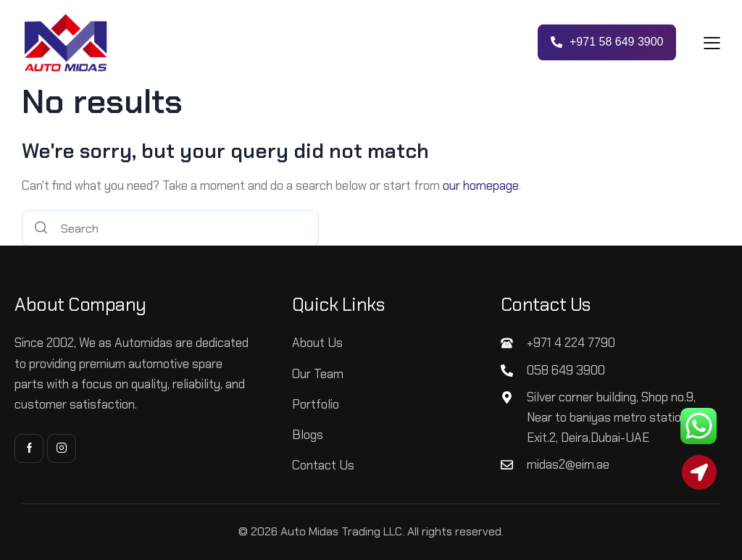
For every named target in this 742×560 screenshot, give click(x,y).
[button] (712, 42)
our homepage (481, 185)
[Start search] (41, 229)
